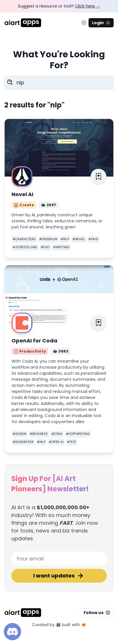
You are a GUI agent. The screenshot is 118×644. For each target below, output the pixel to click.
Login (101, 23)
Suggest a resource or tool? (59, 6)
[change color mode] (84, 23)
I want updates (59, 576)
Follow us (97, 613)
